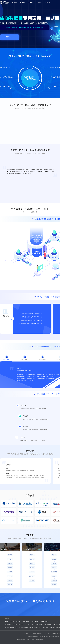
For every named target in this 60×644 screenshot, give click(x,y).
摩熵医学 (41, 640)
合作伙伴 (39, 2)
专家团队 (31, 2)
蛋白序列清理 (35, 621)
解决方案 (15, 2)
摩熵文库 (29, 640)
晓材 (37, 640)
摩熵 (33, 640)
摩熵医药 (23, 640)
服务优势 (23, 2)
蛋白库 (12, 621)
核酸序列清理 (26, 621)
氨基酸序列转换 (45, 621)
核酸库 (6, 621)
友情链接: (19, 640)
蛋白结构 (18, 621)
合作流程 (47, 2)
